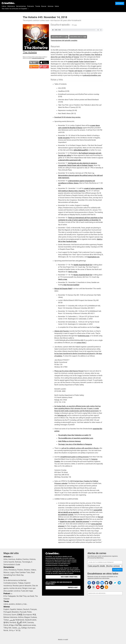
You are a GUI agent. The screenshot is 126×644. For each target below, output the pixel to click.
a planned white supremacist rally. (70, 160)
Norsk (6, 630)
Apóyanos (120, 3)
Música (6, 572)
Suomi (14, 615)
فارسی (12, 620)
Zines (6, 570)
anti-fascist (78, 71)
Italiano (20, 609)
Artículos (7, 557)
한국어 (6, 622)
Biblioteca (11, 6)
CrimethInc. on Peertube (94, 587)
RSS (12, 557)
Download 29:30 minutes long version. (68, 117)
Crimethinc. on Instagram (98, 583)
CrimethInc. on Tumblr (111, 583)
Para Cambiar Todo (23, 572)
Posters (20, 570)
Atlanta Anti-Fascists (62, 331)
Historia (32, 559)
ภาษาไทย (18, 625)
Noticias (18, 562)
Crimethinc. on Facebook (94, 583)
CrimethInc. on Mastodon (89, 583)
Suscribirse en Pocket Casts (44, 67)
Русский (23, 612)
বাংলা (24, 622)
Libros (4, 6)
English (6, 609)
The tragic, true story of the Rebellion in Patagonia (75, 444)
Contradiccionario (10, 583)
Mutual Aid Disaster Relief (63, 289)
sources (80, 519)
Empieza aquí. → (74, 588)
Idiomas (51, 6)
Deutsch (26, 609)
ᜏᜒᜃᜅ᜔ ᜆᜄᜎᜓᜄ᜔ (15, 630)
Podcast (7, 593)
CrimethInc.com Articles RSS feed (106, 587)
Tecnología (26, 562)
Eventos (26, 559)
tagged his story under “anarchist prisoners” (75, 522)
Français (33, 609)
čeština (21, 617)
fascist (71, 71)
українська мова (29, 625)
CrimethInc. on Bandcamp (115, 583)
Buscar (44, 6)
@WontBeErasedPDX (81, 150)
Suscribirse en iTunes (44, 62)
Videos (33, 570)
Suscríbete (117, 570)
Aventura (12, 559)
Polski (29, 612)
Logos (12, 572)
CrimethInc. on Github (106, 583)
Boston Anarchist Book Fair (83, 275)
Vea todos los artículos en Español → (15, 9)
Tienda (38, 6)
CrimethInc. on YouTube (98, 587)
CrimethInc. (8, 3)
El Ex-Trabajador (10, 596)
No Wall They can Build (25, 596)
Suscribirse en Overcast (34, 67)
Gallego (24, 628)
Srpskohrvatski (31, 620)
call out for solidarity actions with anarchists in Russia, (80, 448)
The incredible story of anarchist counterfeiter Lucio (76, 438)
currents (71, 515)
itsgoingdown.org (93, 257)
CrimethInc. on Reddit (102, 587)
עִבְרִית (11, 625)
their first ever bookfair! (71, 285)
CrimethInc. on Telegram (119, 583)
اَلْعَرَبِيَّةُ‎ (19, 622)
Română (13, 622)
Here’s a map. (73, 272)
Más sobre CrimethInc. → (70, 577)
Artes (6, 559)
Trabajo (21, 583)
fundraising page (83, 336)
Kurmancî (31, 628)
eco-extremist (63, 515)
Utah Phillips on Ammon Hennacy (69, 441)
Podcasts (31, 6)
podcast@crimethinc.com (38, 58)
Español (13, 609)
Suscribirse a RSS (34, 62)
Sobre (57, 6)
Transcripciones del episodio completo (64, 40)
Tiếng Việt (7, 628)
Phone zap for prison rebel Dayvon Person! (69, 371)
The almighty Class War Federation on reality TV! (75, 435)
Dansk (6, 625)
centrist (88, 71)
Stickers (27, 570)
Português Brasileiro (11, 612)
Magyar (27, 617)
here (98, 327)
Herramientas (21, 6)
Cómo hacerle (9, 562)
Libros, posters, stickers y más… (16, 604)
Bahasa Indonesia (10, 617)
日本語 (20, 615)
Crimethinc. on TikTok (89, 587)
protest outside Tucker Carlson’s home (81, 62)
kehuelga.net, (62, 415)
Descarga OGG (78, 37)
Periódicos (13, 570)
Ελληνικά (7, 615)
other (75, 519)
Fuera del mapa (27, 591)
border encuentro (64, 138)
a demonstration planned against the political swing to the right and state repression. (80, 175)
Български (28, 615)
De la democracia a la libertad (15, 580)
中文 (34, 615)
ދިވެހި (19, 628)
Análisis (19, 559)
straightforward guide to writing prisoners (75, 457)
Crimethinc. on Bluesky (102, 583)
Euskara (34, 617)
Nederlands (20, 620)
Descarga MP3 (60, 37)
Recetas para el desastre (22, 586)
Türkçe (6, 620)
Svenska (30, 622)
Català (14, 628)
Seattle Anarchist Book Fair (83, 265)
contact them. (81, 343)
